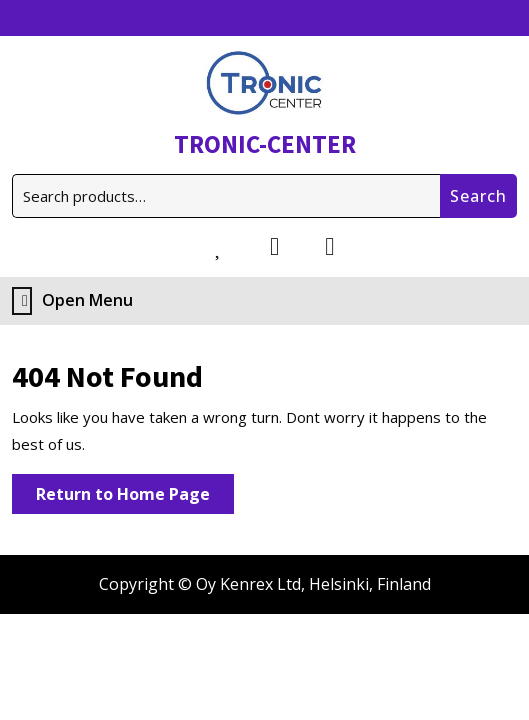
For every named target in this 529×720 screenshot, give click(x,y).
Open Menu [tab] (72, 301)
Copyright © (145, 584)
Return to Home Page (135, 497)
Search (478, 196)
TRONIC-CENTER (265, 144)
